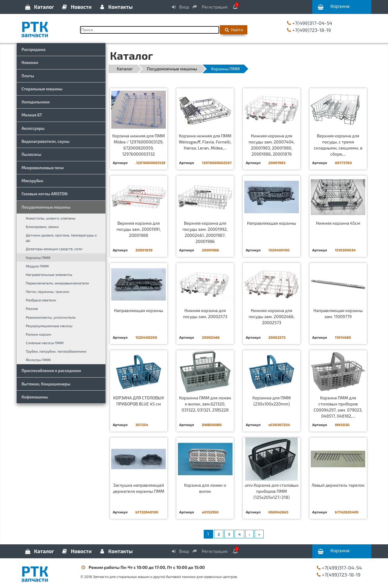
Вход (180, 7)
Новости (77, 7)
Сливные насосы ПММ (45, 343)
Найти (234, 30)
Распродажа (33, 49)
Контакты (115, 7)
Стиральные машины (42, 89)
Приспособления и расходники (51, 371)
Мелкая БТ (32, 115)
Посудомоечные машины (46, 207)
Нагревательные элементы (49, 274)
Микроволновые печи (43, 168)
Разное (32, 308)
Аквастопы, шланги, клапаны (51, 218)
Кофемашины (35, 397)
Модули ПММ (37, 266)
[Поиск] (150, 30)
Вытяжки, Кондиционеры (46, 384)
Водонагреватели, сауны (45, 141)
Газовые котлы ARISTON (45, 194)
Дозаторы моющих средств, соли (54, 249)
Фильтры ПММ (38, 360)
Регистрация (210, 7)
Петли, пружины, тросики (47, 291)
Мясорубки (32, 181)
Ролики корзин (38, 334)
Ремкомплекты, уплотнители (51, 317)
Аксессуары (33, 128)
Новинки (30, 62)
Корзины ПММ (38, 257)
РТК (46, 27)
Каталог (39, 7)
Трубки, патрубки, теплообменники (56, 351)
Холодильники (36, 102)
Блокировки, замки (42, 227)
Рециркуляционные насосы (49, 326)
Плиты (28, 76)
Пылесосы (31, 154)
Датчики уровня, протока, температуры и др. (61, 238)
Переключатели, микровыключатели (57, 283)
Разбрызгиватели (41, 300)
